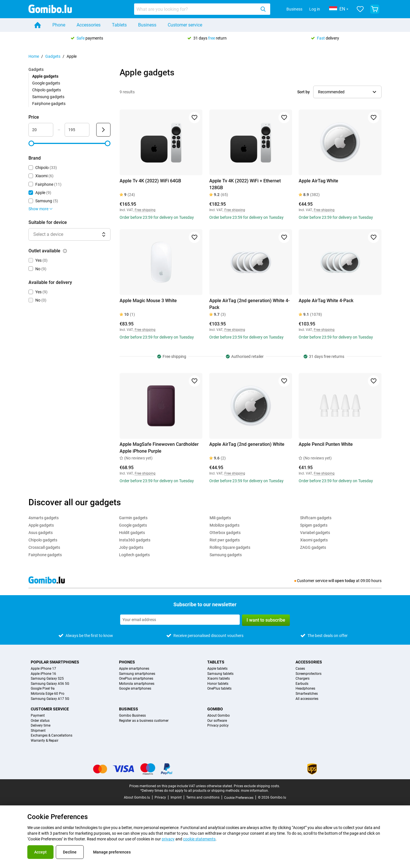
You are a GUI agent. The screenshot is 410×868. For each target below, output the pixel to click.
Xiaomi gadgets (314, 540)
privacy (168, 839)
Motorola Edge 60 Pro (48, 694)
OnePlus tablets (219, 689)
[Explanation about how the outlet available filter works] (65, 251)
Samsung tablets (220, 674)
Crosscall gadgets (44, 547)
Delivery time (41, 726)
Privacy (160, 797)
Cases (300, 669)
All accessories (307, 699)
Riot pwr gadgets (225, 540)
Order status (40, 721)
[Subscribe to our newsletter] (180, 620)
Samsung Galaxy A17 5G (50, 699)
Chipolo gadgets (47, 90)
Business (294, 9)
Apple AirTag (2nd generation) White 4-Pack (249, 304)
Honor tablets (218, 684)
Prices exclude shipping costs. (257, 786)
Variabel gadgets (315, 533)
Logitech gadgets (134, 555)
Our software (217, 721)
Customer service (185, 25)
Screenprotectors (308, 674)
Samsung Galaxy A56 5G (50, 684)
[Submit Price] (103, 130)
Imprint (176, 797)
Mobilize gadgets (225, 525)
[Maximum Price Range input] (77, 130)
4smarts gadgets (44, 518)
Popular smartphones (55, 662)
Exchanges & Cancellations (52, 736)
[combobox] (202, 9)
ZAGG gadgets (313, 547)
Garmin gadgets (133, 518)
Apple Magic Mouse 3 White (148, 301)
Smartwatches (307, 694)
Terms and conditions (203, 797)
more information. (255, 791)
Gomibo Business (132, 716)
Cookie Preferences (239, 798)
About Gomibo (219, 716)
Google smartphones (135, 689)
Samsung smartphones (137, 674)
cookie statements (199, 839)
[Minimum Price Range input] (41, 130)
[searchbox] (196, 9)
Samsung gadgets (48, 97)
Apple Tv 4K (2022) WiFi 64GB (150, 181)
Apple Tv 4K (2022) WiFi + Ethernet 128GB (245, 184)
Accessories (89, 25)
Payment (38, 716)
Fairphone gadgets (49, 104)
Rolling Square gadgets (230, 547)
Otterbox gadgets (225, 533)
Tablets (119, 25)
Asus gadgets (41, 533)
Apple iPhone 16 (43, 674)
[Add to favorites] (194, 117)
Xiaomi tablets (219, 679)
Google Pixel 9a (43, 689)
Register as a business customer (144, 721)
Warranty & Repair (45, 741)
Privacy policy (218, 726)
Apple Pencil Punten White (326, 444)
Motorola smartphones (137, 684)
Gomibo (215, 709)
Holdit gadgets (132, 533)
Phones (127, 662)
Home (34, 56)
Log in (315, 9)
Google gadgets (46, 83)
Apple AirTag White (318, 181)
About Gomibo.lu (137, 797)
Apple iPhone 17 (43, 669)
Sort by (304, 92)
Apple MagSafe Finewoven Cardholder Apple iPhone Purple (159, 448)
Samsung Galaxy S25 (47, 679)
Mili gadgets (220, 518)
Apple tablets (217, 669)
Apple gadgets (41, 525)
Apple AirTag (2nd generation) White (247, 444)
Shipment (38, 731)
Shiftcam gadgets (316, 518)
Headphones (305, 689)
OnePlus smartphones (136, 679)
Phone (59, 25)
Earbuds (302, 684)
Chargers (303, 679)
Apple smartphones (134, 669)
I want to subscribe (266, 620)
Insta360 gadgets (135, 540)
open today (345, 581)
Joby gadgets (131, 547)
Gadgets (53, 56)
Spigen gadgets (314, 525)
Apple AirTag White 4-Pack (326, 301)
